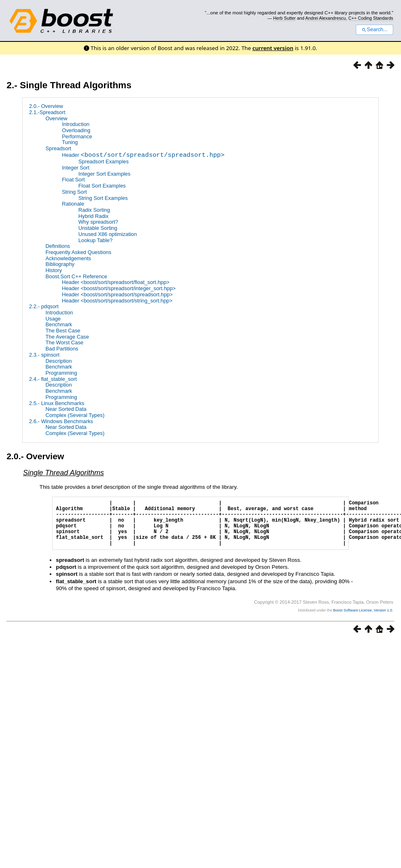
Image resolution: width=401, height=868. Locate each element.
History (54, 270)
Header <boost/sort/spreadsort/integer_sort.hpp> (119, 288)
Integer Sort (76, 168)
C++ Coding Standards (371, 18)
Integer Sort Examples (105, 174)
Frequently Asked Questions (78, 252)
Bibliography (60, 264)
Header (143, 156)
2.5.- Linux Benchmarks (57, 403)
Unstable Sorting (98, 228)
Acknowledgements (68, 258)
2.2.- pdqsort (44, 306)
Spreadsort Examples (104, 161)
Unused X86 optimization (108, 234)
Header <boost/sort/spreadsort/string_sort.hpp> (117, 301)
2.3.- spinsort (44, 355)
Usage (53, 319)
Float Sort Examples (102, 186)
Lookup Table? (96, 240)
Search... (374, 30)
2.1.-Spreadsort (47, 112)
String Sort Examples (103, 198)
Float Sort (73, 180)
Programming (61, 373)
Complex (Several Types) (75, 415)
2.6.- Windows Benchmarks (61, 421)
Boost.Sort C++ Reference (76, 276)
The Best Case (63, 331)
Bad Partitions (62, 349)
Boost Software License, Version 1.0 (363, 620)
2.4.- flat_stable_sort (53, 379)
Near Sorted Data (66, 409)
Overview (56, 118)
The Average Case (67, 337)
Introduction (76, 124)
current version (273, 48)
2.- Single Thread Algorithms (69, 85)
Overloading (76, 130)
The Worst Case (65, 343)
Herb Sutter (285, 18)
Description (59, 361)
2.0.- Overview (46, 106)
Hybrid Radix (93, 216)
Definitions (58, 246)
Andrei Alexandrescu (326, 18)
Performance (77, 136)
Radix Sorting (94, 210)
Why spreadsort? (98, 222)
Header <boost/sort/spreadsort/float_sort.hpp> (116, 282)
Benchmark (59, 324)
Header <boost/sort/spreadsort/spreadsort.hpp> (118, 294)
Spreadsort (59, 148)
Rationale (73, 204)
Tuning (70, 142)
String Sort (74, 192)
